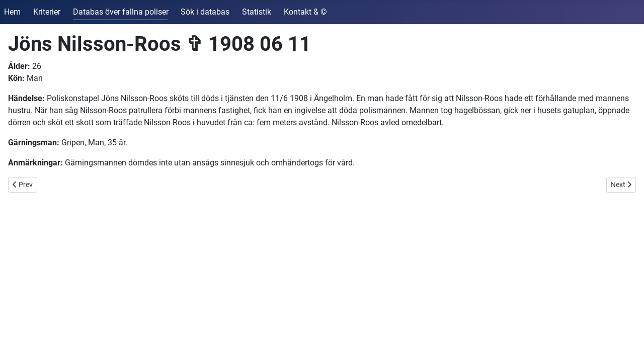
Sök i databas (205, 12)
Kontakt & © (305, 12)
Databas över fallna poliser (121, 12)
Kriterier (47, 12)
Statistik (257, 12)
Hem (12, 12)
